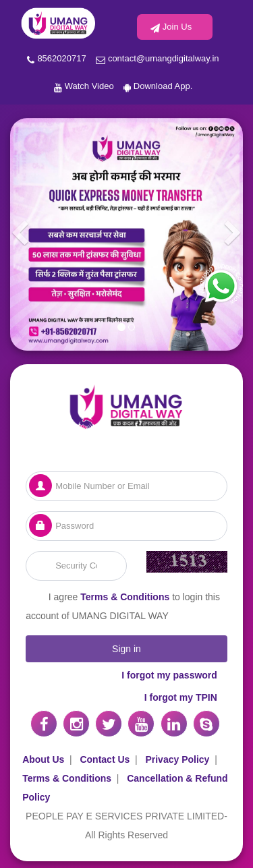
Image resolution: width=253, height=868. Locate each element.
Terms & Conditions (125, 597)
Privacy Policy (177, 759)
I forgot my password (169, 675)
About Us (43, 759)
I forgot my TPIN (181, 697)
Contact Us (105, 759)
